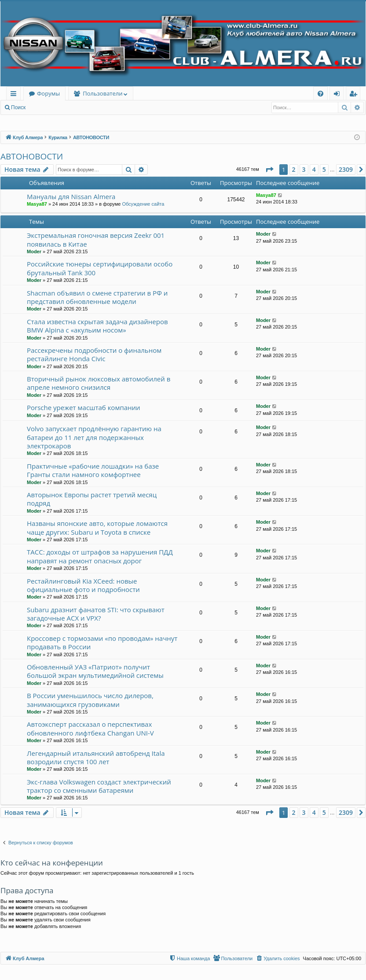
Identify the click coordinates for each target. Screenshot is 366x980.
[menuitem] (320, 94)
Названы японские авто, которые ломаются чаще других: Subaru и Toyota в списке (97, 527)
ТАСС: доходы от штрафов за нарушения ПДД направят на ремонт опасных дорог (100, 556)
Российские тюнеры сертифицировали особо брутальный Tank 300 (100, 268)
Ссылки (15, 95)
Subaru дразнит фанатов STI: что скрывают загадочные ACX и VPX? (96, 614)
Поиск (18, 107)
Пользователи (102, 93)
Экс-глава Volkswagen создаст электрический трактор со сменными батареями (99, 786)
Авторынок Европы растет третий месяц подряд (92, 499)
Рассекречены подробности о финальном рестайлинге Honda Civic (94, 354)
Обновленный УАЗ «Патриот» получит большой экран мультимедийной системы (95, 671)
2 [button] (294, 169)
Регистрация (79, 107)
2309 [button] (346, 169)
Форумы (48, 93)
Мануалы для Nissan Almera (71, 196)
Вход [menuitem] (339, 95)
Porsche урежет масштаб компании (84, 407)
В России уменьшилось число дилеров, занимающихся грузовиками (90, 700)
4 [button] (314, 169)
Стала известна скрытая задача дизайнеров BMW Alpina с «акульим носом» (97, 326)
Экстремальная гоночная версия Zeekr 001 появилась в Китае (96, 239)
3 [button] (304, 169)
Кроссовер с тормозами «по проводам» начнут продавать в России (102, 642)
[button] (269, 170)
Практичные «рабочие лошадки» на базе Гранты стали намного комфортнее (93, 470)
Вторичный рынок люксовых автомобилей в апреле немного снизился (99, 383)
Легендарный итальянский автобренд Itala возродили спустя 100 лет (96, 757)
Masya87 (37, 204)
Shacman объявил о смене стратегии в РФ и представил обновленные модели (97, 297)
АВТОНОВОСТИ (32, 156)
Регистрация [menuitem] (355, 95)
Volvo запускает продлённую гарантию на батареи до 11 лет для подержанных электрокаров (94, 437)
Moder (34, 251)
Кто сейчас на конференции (52, 863)
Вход (45, 107)
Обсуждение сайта (143, 204)
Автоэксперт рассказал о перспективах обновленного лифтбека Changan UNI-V (90, 728)
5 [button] (324, 169)
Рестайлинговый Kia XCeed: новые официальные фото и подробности (83, 585)
